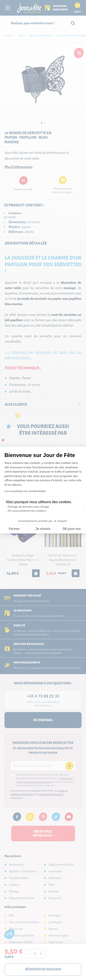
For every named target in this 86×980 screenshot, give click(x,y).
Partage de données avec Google (29, 507)
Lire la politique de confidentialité (25, 491)
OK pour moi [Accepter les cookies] (72, 529)
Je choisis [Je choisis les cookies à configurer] (43, 529)
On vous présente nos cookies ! (27, 511)
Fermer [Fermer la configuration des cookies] (14, 529)
